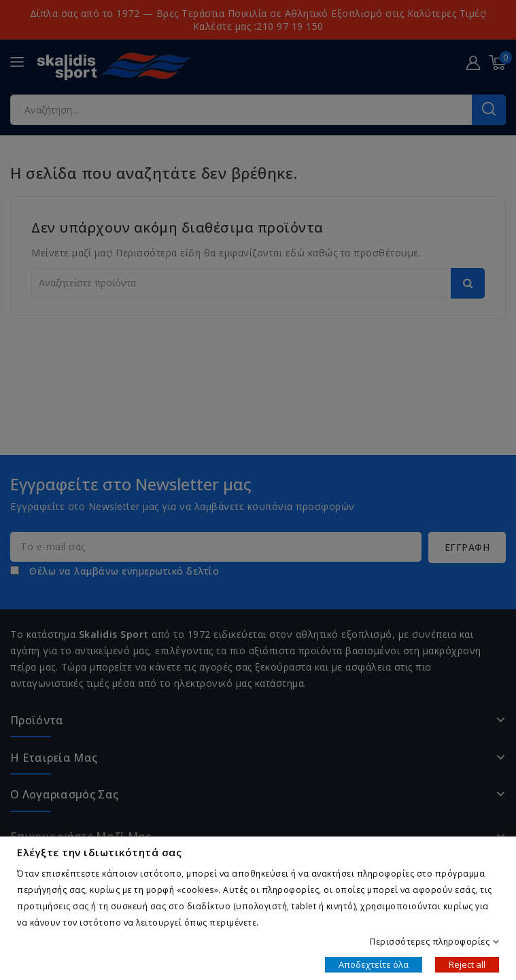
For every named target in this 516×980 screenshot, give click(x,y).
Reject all (467, 964)
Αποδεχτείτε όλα (374, 964)
